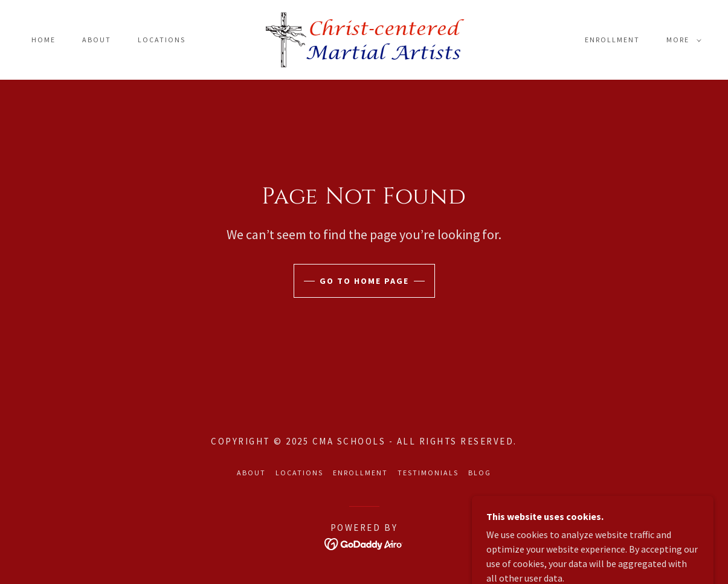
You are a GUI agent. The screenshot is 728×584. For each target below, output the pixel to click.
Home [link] (43, 40)
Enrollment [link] (612, 40)
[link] (364, 39)
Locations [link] (162, 40)
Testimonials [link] (428, 473)
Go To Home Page (364, 281)
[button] (681, 40)
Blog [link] (480, 473)
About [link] (97, 40)
